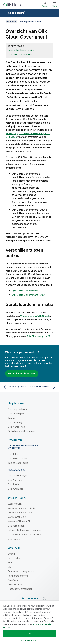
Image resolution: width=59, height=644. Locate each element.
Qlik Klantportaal (17, 427)
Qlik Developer (16, 414)
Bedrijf (11, 554)
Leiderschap (15, 558)
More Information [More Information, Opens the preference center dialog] (29, 640)
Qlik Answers (15, 480)
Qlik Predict (14, 484)
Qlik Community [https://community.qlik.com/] (29, 598)
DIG (10, 567)
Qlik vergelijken (16, 526)
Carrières (13, 580)
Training (12, 418)
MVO (10, 562)
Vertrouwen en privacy (20, 512)
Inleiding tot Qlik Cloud (30, 22)
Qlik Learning (15, 422)
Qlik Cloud (17, 13)
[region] (29, 622)
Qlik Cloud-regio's (37, 336)
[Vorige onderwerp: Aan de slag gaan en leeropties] (16, 387)
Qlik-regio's (14, 539)
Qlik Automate (15, 489)
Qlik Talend (14, 454)
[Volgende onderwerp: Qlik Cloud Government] (43, 387)
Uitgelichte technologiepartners (25, 530)
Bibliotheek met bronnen (21, 431)
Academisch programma (21, 571)
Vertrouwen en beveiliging (22, 508)
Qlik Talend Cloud (17, 458)
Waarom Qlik (15, 504)
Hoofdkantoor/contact (20, 589)
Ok (29, 633)
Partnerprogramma (18, 576)
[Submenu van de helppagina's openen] (4, 13)
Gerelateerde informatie (21, 54)
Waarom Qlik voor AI (19, 521)
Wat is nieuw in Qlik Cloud (35, 316)
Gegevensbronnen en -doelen (24, 534)
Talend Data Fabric (18, 463)
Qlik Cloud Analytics (18, 476)
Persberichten (15, 584)
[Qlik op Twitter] (45, 598)
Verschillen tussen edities (22, 50)
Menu (55, 6)
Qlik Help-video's (17, 409)
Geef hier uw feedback (22, 373)
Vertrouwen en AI (17, 517)
